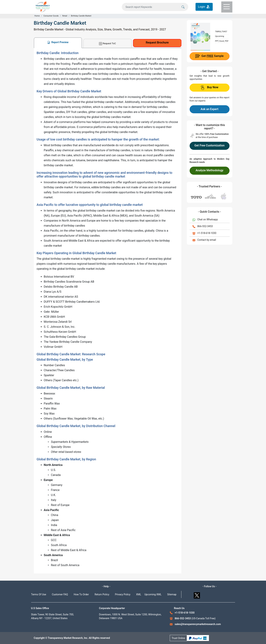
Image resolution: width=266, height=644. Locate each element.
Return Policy (102, 594)
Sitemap (172, 594)
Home (37, 16)
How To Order (81, 594)
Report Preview (58, 42)
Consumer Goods (51, 16)
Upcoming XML (153, 594)
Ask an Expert (209, 109)
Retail (65, 16)
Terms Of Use (39, 594)
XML (139, 594)
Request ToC (107, 44)
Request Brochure (157, 43)
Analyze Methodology (210, 170)
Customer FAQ (60, 594)
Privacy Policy (123, 594)
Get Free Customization (209, 145)
